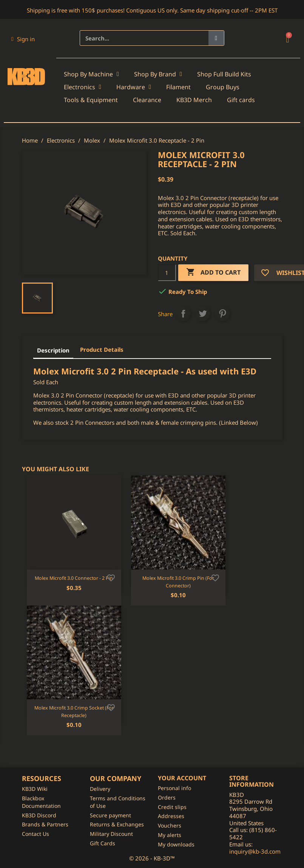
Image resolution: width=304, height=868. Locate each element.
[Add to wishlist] (111, 577)
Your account (182, 778)
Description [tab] (53, 350)
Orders (167, 797)
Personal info (174, 788)
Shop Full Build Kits (224, 74)
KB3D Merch (194, 100)
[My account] (23, 39)
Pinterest (222, 314)
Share (183, 314)
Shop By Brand (158, 74)
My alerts (170, 835)
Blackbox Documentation (41, 802)
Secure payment (110, 815)
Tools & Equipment (91, 100)
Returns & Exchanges (117, 824)
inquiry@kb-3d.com (255, 851)
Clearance (147, 100)
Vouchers (170, 825)
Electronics (83, 87)
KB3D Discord (39, 815)
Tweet (203, 314)
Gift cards (241, 100)
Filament (178, 87)
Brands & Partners (45, 824)
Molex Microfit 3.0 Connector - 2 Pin (74, 578)
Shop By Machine (91, 74)
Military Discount (111, 834)
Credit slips (172, 807)
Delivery (100, 789)
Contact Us (35, 834)
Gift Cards (103, 843)
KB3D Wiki (35, 789)
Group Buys (223, 87)
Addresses (171, 816)
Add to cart (213, 273)
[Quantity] (167, 273)
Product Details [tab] (102, 349)
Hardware (134, 87)
